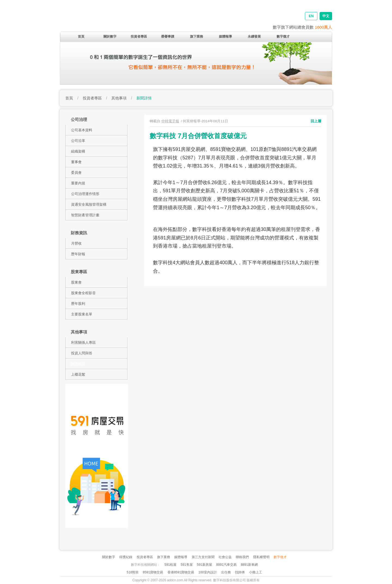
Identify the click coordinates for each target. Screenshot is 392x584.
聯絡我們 (242, 557)
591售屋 (187, 565)
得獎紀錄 (126, 557)
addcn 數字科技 (131, 20)
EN (311, 16)
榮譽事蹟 (168, 36)
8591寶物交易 (153, 572)
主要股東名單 (82, 314)
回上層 (316, 121)
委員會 (76, 173)
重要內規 (78, 183)
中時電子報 (170, 121)
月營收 (76, 243)
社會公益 (225, 557)
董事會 (76, 162)
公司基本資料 (82, 130)
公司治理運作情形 (85, 194)
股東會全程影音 (83, 293)
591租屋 (170, 565)
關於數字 (110, 36)
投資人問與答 (82, 353)
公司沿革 (78, 141)
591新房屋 (204, 565)
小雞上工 (256, 572)
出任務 (226, 572)
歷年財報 (78, 254)
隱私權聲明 (261, 557)
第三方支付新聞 (203, 557)
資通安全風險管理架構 (89, 204)
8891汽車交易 (226, 565)
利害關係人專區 (83, 343)
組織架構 (78, 151)
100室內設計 (208, 572)
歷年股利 (78, 304)
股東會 (76, 282)
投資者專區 (139, 36)
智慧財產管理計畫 (85, 215)
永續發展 (254, 36)
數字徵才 (283, 36)
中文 (326, 16)
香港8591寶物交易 (181, 572)
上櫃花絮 (78, 374)
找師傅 (240, 572)
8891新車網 (249, 565)
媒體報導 (225, 36)
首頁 (81, 36)
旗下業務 (197, 36)
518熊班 (133, 572)
